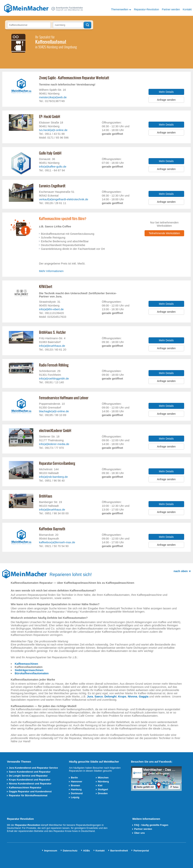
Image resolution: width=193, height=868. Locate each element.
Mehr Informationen (51, 271)
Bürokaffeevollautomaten (32, 673)
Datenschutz (70, 851)
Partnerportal (141, 851)
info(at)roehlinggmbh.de (54, 378)
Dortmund (77, 793)
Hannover (77, 782)
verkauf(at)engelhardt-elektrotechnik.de (64, 199)
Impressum (51, 851)
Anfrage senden (166, 100)
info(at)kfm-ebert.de (51, 309)
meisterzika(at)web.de (53, 97)
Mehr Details (166, 92)
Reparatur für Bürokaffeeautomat (28, 795)
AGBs (87, 851)
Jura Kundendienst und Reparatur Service (33, 768)
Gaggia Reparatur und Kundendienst (30, 791)
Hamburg (76, 789)
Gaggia (144, 696)
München (103, 778)
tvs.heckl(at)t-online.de (53, 130)
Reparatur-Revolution (147, 9)
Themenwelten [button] (120, 9)
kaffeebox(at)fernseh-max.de (57, 542)
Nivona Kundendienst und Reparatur (30, 784)
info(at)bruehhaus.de (52, 346)
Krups (122, 696)
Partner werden (171, 9)
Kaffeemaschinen (26, 664)
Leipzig (75, 797)
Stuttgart (103, 789)
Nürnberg (103, 782)
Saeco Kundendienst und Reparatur (30, 772)
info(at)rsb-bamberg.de (53, 477)
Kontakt (187, 9)
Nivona (132, 696)
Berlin (74, 778)
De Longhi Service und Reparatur (28, 776)
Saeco (99, 696)
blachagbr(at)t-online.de (54, 411)
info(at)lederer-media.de (54, 444)
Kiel (100, 785)
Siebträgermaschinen (29, 670)
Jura (90, 696)
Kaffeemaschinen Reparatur (25, 788)
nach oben (181, 571)
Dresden (103, 793)
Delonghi (110, 696)
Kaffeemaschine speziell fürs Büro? (63, 219)
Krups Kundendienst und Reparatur (30, 780)
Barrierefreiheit (119, 851)
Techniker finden (87, 25)
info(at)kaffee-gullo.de (53, 167)
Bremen (75, 785)
